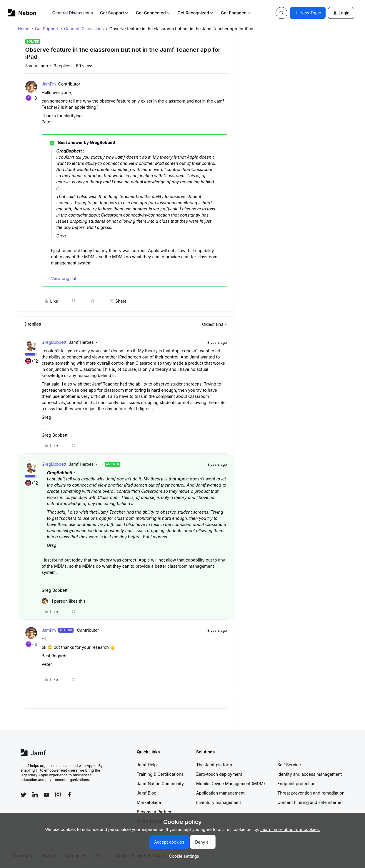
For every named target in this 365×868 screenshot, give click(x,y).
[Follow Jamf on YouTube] (46, 795)
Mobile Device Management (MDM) (231, 784)
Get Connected (153, 13)
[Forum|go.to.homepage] (22, 13)
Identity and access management (310, 774)
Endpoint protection (296, 784)
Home (24, 29)
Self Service (289, 765)
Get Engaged (236, 13)
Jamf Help (147, 765)
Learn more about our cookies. (290, 829)
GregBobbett (54, 342)
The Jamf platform (214, 765)
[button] (308, 13)
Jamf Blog (147, 793)
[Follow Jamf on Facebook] (69, 795)
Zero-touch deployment (219, 774)
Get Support (114, 13)
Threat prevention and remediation (311, 793)
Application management (220, 793)
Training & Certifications (160, 774)
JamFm (49, 84)
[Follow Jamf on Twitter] (24, 795)
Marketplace (149, 802)
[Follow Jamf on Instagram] (58, 795)
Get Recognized (196, 13)
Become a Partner (154, 812)
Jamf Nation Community (160, 784)
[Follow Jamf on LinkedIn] (35, 795)
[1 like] (64, 601)
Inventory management (219, 802)
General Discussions (73, 13)
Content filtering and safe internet (310, 802)
